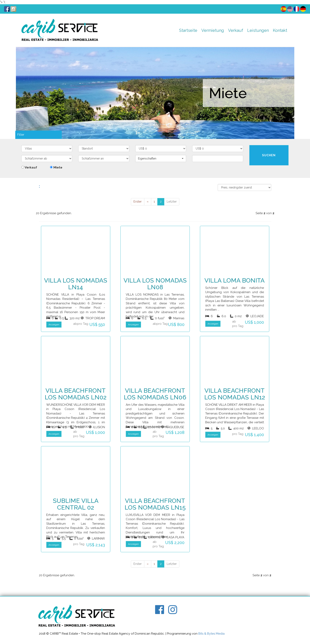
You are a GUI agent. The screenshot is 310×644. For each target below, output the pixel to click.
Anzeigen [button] (54, 325)
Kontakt (280, 30)
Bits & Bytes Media (211, 634)
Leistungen (258, 30)
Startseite (188, 30)
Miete (56, 167)
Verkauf (236, 30)
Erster (138, 202)
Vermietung (213, 30)
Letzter (172, 202)
